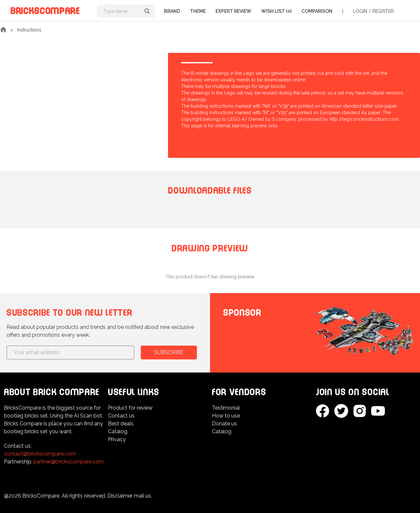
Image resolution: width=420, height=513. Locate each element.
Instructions (29, 30)
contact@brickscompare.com (40, 454)
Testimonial (226, 408)
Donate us (224, 424)
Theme (198, 11)
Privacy (117, 439)
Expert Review (233, 11)
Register (383, 11)
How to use (226, 416)
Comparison (317, 11)
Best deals (121, 424)
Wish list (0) (276, 11)
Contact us (121, 416)
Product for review (130, 408)
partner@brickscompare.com (69, 462)
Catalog (118, 431)
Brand (172, 11)
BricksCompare (45, 10)
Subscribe (169, 352)
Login (360, 11)
